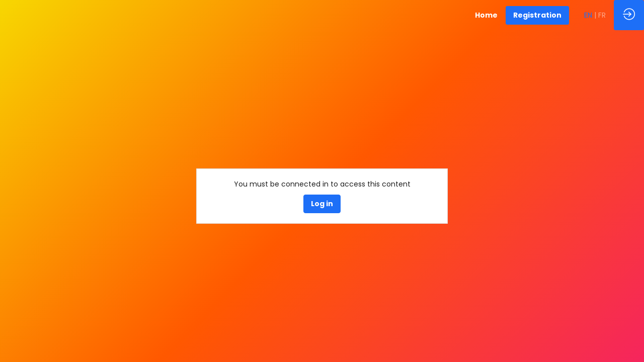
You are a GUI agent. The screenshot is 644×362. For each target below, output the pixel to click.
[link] (486, 15)
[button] (537, 15)
